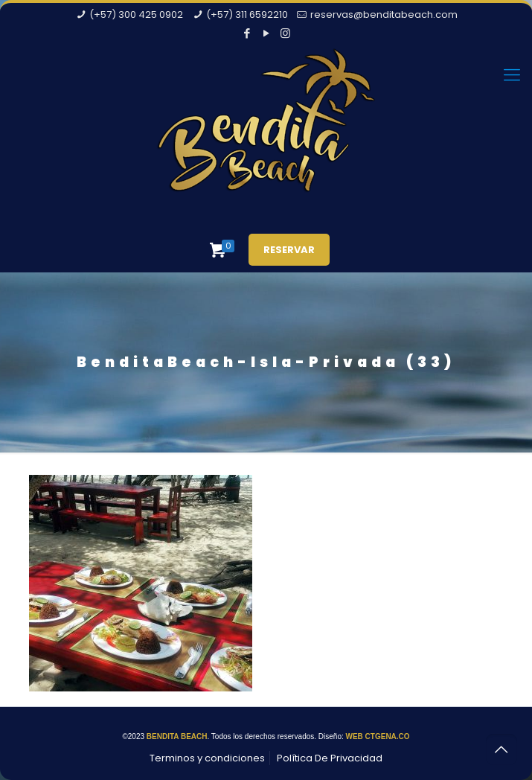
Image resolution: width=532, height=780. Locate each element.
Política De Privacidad (330, 758)
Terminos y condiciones (207, 758)
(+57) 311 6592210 (247, 15)
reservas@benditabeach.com (384, 15)
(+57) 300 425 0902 (136, 15)
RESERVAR (289, 250)
